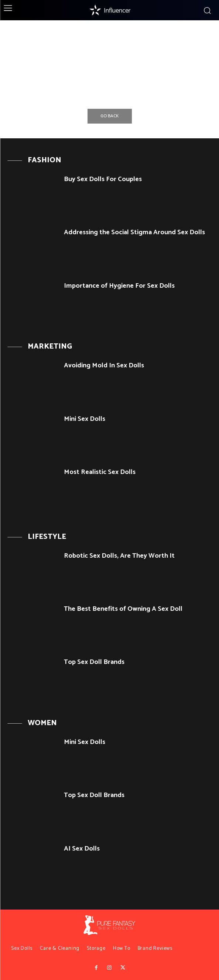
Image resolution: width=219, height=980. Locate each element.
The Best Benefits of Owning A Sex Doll (123, 609)
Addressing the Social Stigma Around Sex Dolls (134, 232)
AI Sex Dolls (82, 849)
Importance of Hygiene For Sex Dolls (119, 286)
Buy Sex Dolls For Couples (103, 179)
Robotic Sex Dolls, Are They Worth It (119, 556)
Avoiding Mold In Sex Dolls (104, 366)
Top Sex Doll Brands (94, 662)
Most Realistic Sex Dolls (100, 472)
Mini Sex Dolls (85, 419)
